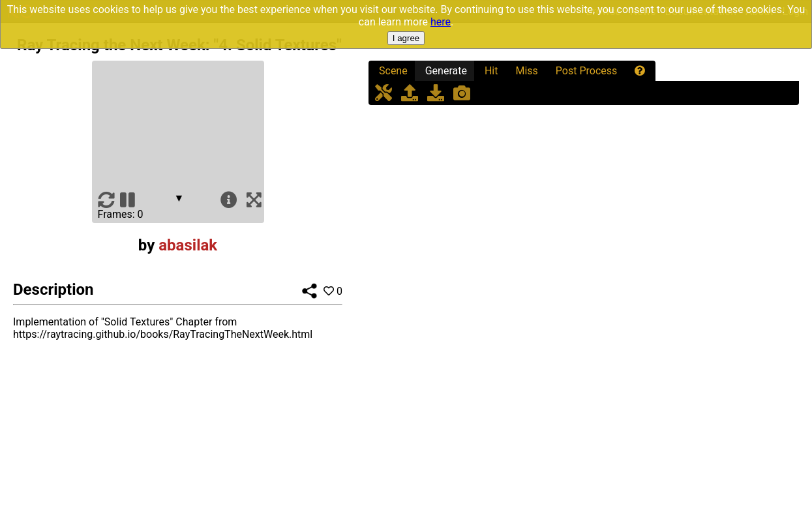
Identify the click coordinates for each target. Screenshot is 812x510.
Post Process (586, 71)
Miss (526, 71)
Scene (393, 71)
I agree (406, 38)
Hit (491, 71)
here (441, 22)
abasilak (188, 245)
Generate (446, 71)
